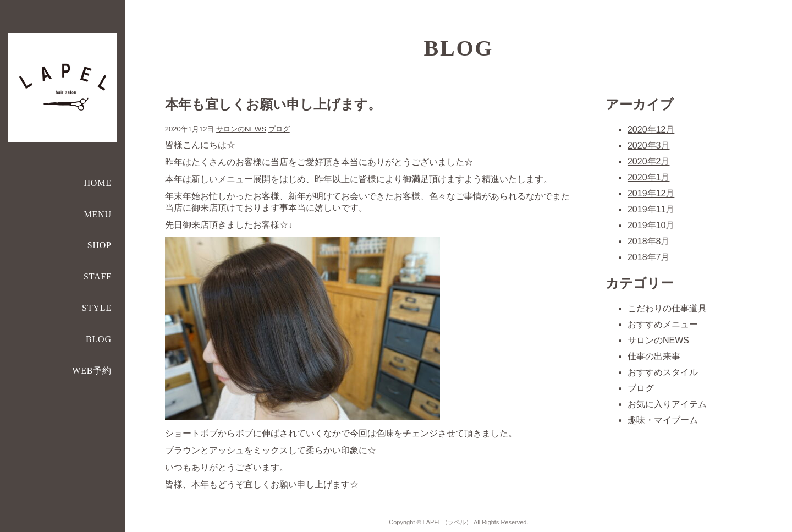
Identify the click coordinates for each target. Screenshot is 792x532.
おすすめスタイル (663, 372)
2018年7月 (649, 257)
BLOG (99, 339)
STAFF (98, 276)
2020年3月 (649, 146)
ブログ (279, 129)
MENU (98, 214)
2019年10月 (651, 225)
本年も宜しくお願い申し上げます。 (273, 104)
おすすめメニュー (663, 324)
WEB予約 (92, 371)
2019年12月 (651, 193)
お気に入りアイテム (667, 404)
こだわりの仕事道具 (667, 308)
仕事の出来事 (654, 356)
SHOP (100, 245)
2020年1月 (649, 177)
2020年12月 (651, 130)
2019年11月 (651, 209)
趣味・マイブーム (663, 420)
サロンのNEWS (241, 129)
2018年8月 (649, 241)
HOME (98, 183)
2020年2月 (649, 161)
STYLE (97, 308)
